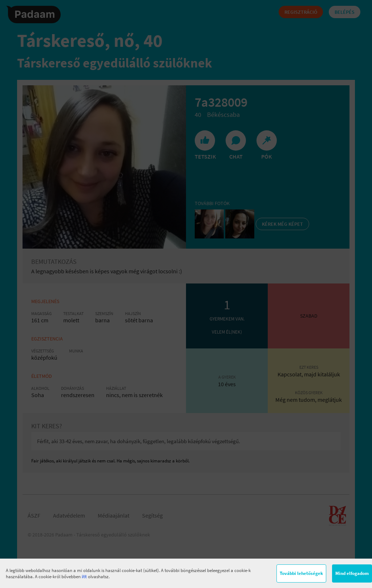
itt (84, 577)
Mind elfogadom (352, 573)
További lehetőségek (301, 573)
